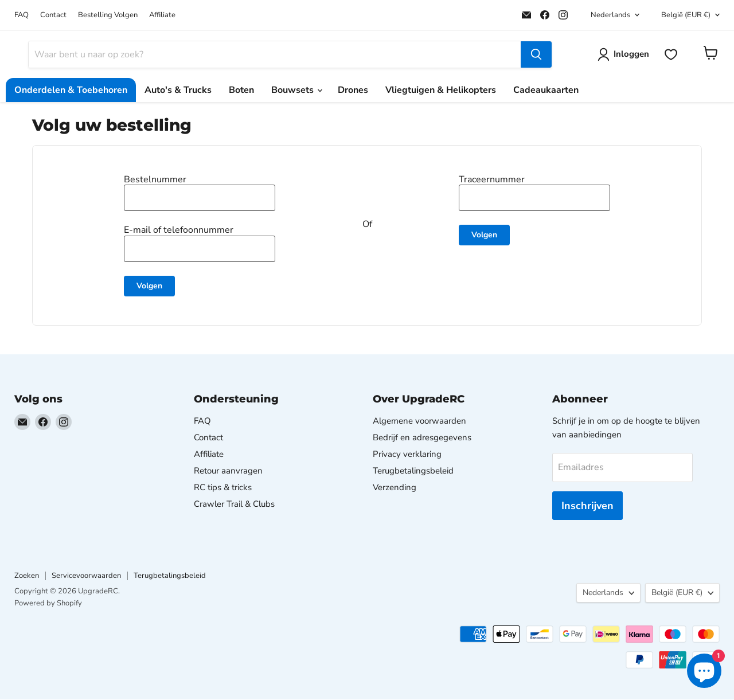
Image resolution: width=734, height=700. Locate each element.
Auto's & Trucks (178, 91)
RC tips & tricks (223, 488)
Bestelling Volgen (108, 15)
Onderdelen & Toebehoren (71, 91)
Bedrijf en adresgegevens (422, 438)
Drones (353, 91)
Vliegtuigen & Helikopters (441, 91)
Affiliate (162, 15)
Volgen (149, 286)
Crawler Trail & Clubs (234, 505)
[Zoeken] (275, 55)
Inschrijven (587, 506)
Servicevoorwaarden (86, 577)
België (686, 15)
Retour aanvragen (228, 471)
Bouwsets (296, 91)
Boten (241, 91)
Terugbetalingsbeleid (413, 471)
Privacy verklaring (407, 455)
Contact (53, 15)
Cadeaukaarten (546, 91)
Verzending (395, 488)
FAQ (22, 15)
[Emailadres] (622, 468)
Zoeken (27, 577)
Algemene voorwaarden (419, 421)
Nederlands (610, 15)
